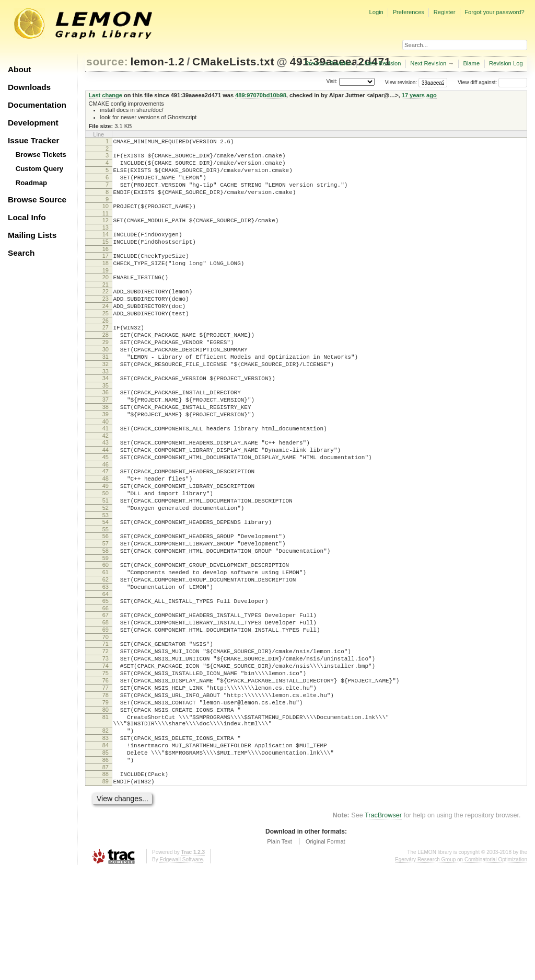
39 (106, 458)
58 (106, 617)
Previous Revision (329, 63)
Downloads (29, 87)
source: (107, 61)
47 (106, 523)
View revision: (401, 82)
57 (106, 608)
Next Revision (428, 63)
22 (106, 313)
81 (106, 813)
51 (106, 559)
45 (106, 507)
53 (106, 576)
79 (106, 795)
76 (106, 768)
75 (106, 759)
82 (106, 829)
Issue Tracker (33, 140)
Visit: (332, 82)
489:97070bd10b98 (261, 95)
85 (106, 856)
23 (106, 322)
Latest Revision (381, 63)
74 (106, 750)
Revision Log (506, 63)
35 (106, 425)
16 (106, 266)
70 (106, 717)
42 (106, 483)
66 (106, 683)
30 (106, 382)
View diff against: (492, 82)
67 (106, 690)
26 (106, 349)
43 (106, 489)
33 (106, 409)
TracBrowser (383, 925)
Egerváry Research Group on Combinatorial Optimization (461, 969)
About (19, 69)
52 (106, 567)
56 (106, 599)
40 (106, 467)
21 (106, 306)
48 (106, 532)
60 (106, 632)
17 (106, 273)
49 (106, 541)
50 (106, 550)
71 (106, 724)
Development (33, 123)
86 (106, 865)
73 (106, 742)
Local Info (27, 217)
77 (106, 777)
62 (106, 650)
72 (106, 733)
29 (106, 373)
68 (106, 699)
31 (106, 391)
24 (106, 331)
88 (106, 881)
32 (106, 400)
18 (106, 282)
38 (106, 449)
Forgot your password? (494, 12)
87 (106, 874)
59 (106, 625)
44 (106, 498)
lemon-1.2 (158, 61)
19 (106, 291)
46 (106, 516)
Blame (471, 63)
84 (106, 847)
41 (106, 474)
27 (106, 356)
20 (106, 298)
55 (106, 592)
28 (106, 364)
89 (106, 890)
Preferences (409, 12)
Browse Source (37, 200)
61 (106, 641)
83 (106, 838)
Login (376, 12)
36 (106, 431)
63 (106, 659)
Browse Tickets (41, 155)
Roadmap (32, 183)
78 (106, 786)
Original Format (325, 951)
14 (106, 248)
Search (21, 253)
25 (106, 340)
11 (106, 226)
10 (106, 217)
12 (106, 233)
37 (106, 440)
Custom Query (40, 169)
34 (106, 416)
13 (106, 242)
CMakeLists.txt (233, 61)
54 (106, 583)
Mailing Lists (32, 235)
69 (106, 708)
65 (106, 675)
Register (445, 12)
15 (106, 257)
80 (106, 804)
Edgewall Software (181, 969)
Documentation (37, 105)
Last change (106, 95)
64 (106, 668)
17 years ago (419, 95)
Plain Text (280, 951)
